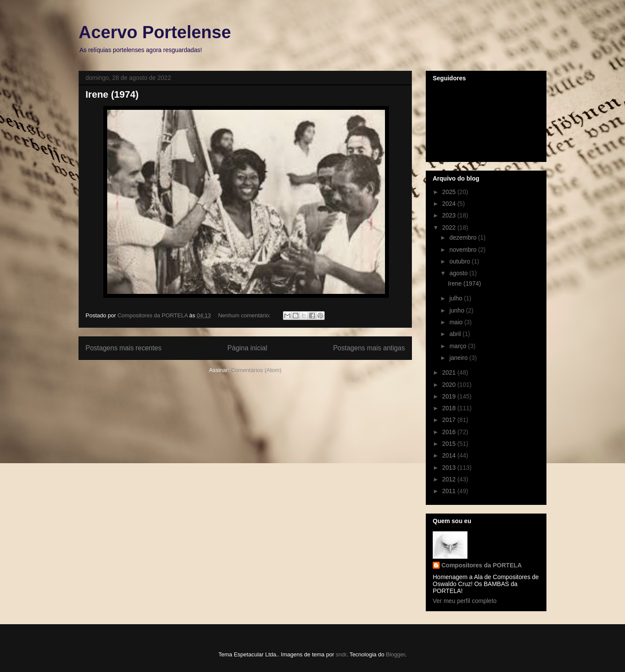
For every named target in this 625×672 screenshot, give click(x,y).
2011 (450, 491)
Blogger (395, 654)
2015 (450, 444)
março (459, 346)
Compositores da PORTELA (482, 565)
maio (457, 322)
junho (457, 310)
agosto (459, 273)
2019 (450, 396)
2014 (450, 455)
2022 (450, 227)
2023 (450, 215)
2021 (450, 372)
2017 (450, 420)
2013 (450, 468)
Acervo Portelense (155, 32)
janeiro (459, 358)
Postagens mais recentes (123, 348)
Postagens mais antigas (369, 348)
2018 (450, 408)
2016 (450, 432)
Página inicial (247, 348)
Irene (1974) (112, 94)
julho (456, 298)
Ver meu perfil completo (465, 601)
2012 (450, 479)
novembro (464, 250)
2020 (450, 385)
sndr (341, 654)
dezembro (464, 237)
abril (456, 334)
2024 (450, 204)
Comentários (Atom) (256, 370)
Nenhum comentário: (245, 315)
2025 (450, 192)
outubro (460, 261)
